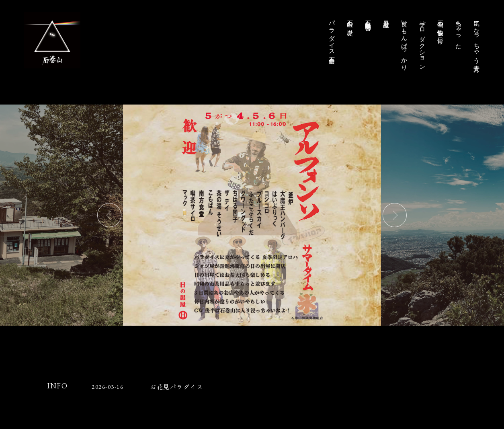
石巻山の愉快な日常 (441, 25)
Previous (109, 215)
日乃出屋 (386, 17)
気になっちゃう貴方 (477, 39)
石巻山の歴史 (350, 21)
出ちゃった (459, 31)
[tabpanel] (252, 215)
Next (395, 215)
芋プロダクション (423, 42)
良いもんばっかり (405, 42)
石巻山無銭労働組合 (368, 18)
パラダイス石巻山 (332, 35)
